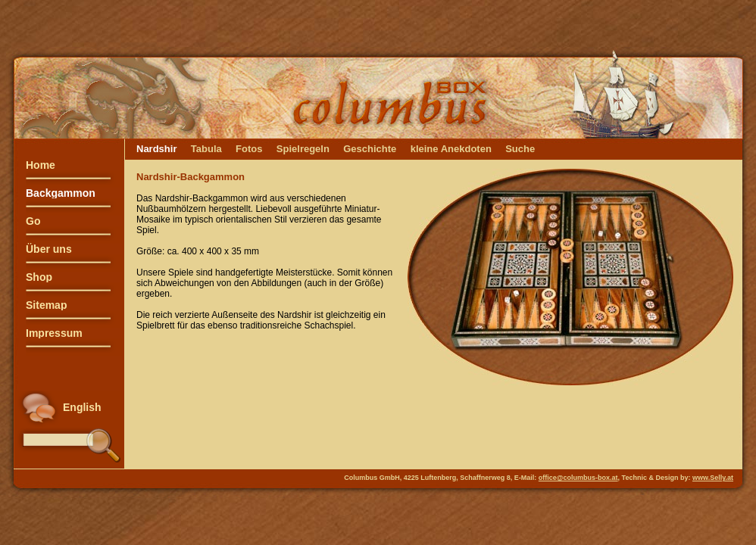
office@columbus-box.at (578, 478)
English (82, 407)
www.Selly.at (713, 478)
